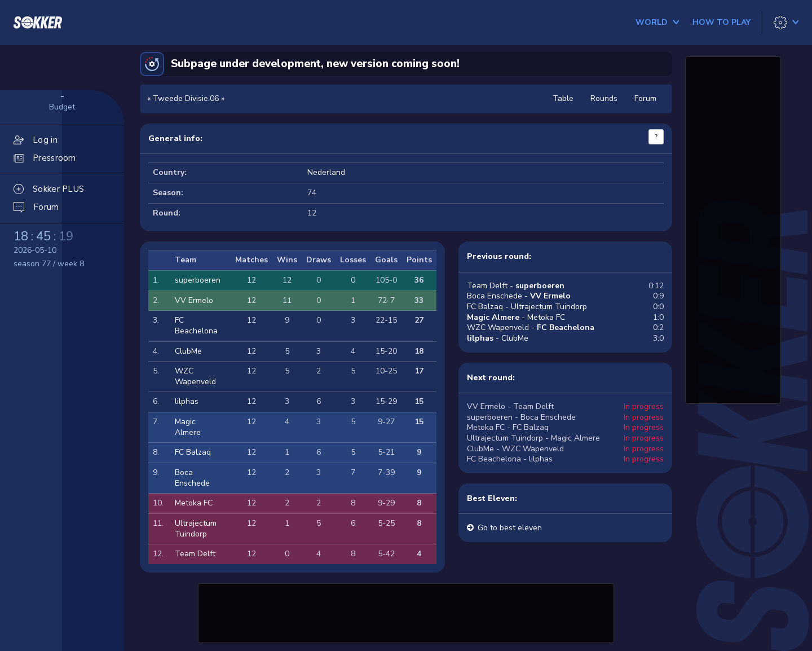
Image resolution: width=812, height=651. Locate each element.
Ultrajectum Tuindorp (196, 529)
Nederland (326, 172)
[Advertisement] (406, 612)
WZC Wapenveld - (531, 327)
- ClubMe (498, 338)
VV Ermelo (194, 300)
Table (563, 98)
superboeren (198, 280)
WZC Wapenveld (195, 376)
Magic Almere (188, 427)
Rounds (604, 98)
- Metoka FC (516, 317)
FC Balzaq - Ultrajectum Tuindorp (527, 307)
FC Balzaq (193, 452)
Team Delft (195, 554)
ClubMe (188, 351)
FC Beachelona (196, 325)
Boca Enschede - (519, 296)
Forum (645, 98)
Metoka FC (194, 503)
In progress (644, 406)
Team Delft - (516, 286)
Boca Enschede (192, 478)
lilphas (187, 401)
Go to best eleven (510, 528)
